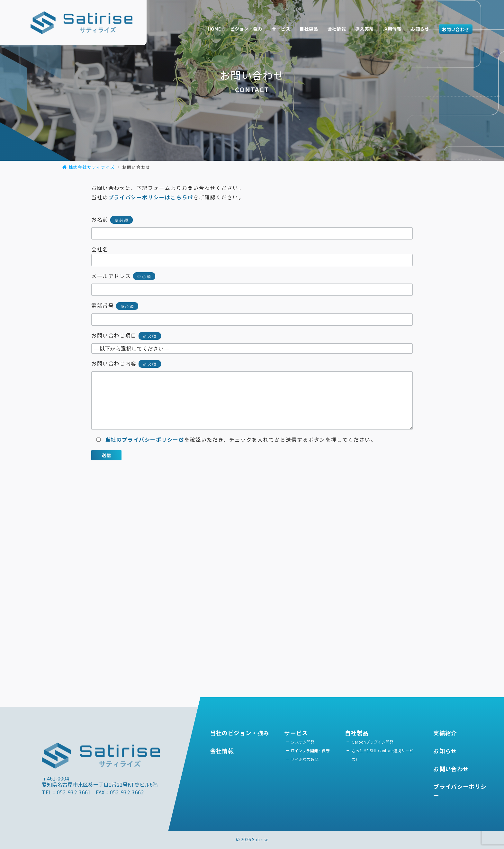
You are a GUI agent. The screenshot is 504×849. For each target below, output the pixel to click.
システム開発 (303, 742)
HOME (214, 29)
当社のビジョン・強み (240, 733)
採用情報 (392, 29)
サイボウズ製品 (305, 759)
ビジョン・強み (246, 29)
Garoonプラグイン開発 (373, 742)
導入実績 (364, 29)
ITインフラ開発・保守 (310, 750)
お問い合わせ (456, 29)
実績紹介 (445, 733)
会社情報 (337, 29)
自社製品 (309, 29)
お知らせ (420, 29)
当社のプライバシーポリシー (145, 439)
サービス (281, 29)
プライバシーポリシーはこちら (151, 197)
